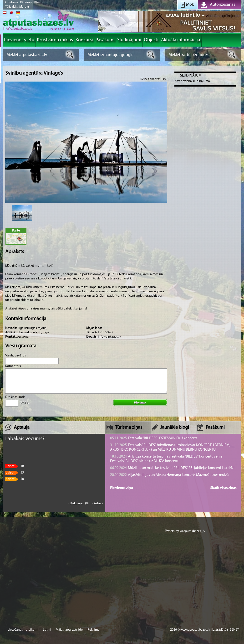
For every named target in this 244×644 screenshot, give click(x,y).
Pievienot (140, 402)
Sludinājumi (191, 76)
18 (15, 466)
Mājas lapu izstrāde (69, 630)
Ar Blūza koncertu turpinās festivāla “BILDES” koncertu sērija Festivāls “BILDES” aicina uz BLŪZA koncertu (166, 459)
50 (15, 479)
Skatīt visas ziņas (223, 488)
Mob (190, 5)
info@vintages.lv (109, 337)
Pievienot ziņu (122, 488)
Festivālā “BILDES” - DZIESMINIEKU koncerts (154, 438)
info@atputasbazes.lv (18, 29)
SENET (234, 630)
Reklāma (94, 630)
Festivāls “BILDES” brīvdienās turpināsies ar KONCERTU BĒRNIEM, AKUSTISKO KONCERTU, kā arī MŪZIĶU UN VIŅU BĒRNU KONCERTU (170, 447)
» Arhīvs (97, 503)
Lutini (47, 630)
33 (15, 473)
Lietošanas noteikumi (23, 630)
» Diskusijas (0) (79, 503)
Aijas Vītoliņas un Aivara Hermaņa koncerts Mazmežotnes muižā (169, 475)
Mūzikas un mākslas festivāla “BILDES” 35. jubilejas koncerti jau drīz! (172, 468)
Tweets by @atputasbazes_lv (185, 531)
